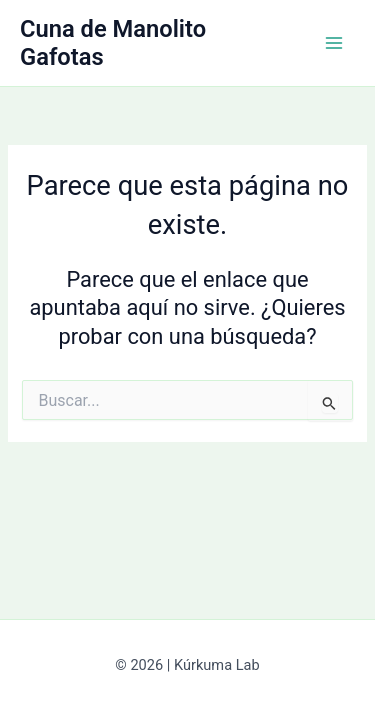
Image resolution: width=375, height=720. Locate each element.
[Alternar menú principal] (334, 43)
